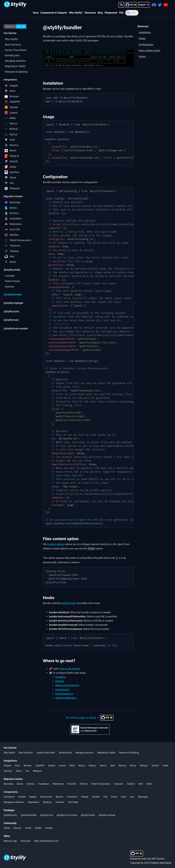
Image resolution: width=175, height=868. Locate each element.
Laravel (62, 765)
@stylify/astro (10, 814)
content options (56, 544)
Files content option (149, 51)
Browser (28, 765)
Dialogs (85, 796)
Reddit (38, 827)
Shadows (47, 802)
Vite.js (19, 770)
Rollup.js (144, 765)
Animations (9, 796)
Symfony (8, 770)
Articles (22, 796)
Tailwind (131, 783)
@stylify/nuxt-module (67, 814)
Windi (149, 783)
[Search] (132, 13)
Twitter (28, 827)
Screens (60, 681)
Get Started (10, 747)
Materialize (58, 783)
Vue (27, 770)
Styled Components (101, 783)
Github (7, 827)
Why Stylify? (76, 13)
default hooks (69, 603)
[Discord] (154, 5)
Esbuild (52, 765)
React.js (123, 765)
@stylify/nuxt (47, 814)
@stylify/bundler (29, 814)
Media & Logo (10, 840)
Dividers (96, 796)
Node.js (92, 765)
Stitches (84, 783)
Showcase (90, 13)
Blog (100, 13)
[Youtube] (166, 5)
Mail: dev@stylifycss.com (46, 840)
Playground (111, 13)
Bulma (20, 783)
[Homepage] (15, 5)
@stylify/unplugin (107, 814)
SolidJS (155, 765)
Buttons (60, 796)
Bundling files (65, 752)
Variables (60, 676)
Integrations (10, 760)
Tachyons (119, 783)
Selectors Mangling (66, 697)
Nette (72, 765)
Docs (36, 13)
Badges (33, 796)
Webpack (37, 770)
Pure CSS (72, 783)
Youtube (49, 827)
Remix (133, 765)
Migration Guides (13, 778)
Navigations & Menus (14, 802)
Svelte (166, 765)
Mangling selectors (85, 752)
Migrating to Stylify (106, 752)
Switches (60, 802)
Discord (17, 827)
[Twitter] (160, 5)
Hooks (142, 57)
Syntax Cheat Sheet (46, 752)
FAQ (121, 13)
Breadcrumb (46, 796)
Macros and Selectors (67, 685)
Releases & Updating (129, 752)
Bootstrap (8, 783)
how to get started (70, 668)
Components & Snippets (54, 13)
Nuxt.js (103, 765)
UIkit (141, 783)
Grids (123, 796)
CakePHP (40, 765)
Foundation (44, 783)
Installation (145, 32)
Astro (17, 765)
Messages (143, 796)
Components (62, 689)
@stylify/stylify (88, 814)
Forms (114, 796)
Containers (72, 796)
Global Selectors (64, 693)
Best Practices (26, 752)
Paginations (33, 802)
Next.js (82, 765)
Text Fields (73, 802)
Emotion (31, 783)
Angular (7, 765)
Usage (142, 38)
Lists (132, 796)
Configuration (146, 45)
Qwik (113, 765)
